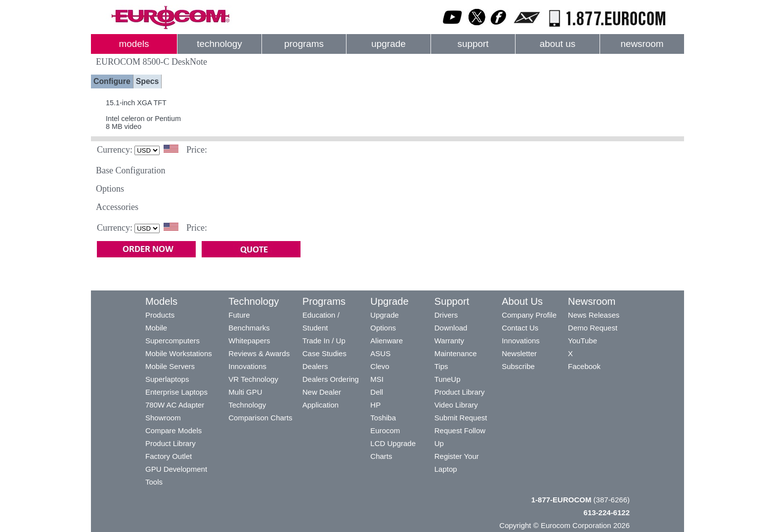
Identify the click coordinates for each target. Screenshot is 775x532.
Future (239, 315)
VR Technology (253, 379)
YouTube (582, 341)
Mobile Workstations (179, 353)
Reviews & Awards (259, 353)
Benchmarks (249, 328)
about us (558, 44)
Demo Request (593, 328)
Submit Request (461, 418)
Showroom (163, 418)
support (473, 44)
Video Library (456, 405)
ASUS (380, 353)
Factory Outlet (169, 456)
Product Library (171, 443)
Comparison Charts (260, 418)
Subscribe (518, 366)
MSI (377, 379)
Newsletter (519, 353)
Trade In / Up (324, 341)
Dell (377, 392)
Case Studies (324, 353)
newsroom (642, 44)
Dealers (315, 366)
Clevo (380, 366)
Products (160, 315)
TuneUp (448, 379)
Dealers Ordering (331, 379)
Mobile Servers (170, 366)
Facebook (584, 366)
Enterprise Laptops (176, 392)
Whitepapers (249, 341)
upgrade (388, 44)
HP (375, 405)
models (134, 44)
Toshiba (383, 418)
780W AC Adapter (175, 405)
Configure (112, 81)
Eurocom (385, 430)
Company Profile (529, 315)
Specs (148, 81)
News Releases (594, 315)
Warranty (449, 341)
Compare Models (173, 430)
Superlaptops (167, 379)
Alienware (387, 341)
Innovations (247, 366)
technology (219, 44)
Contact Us (520, 328)
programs (304, 44)
